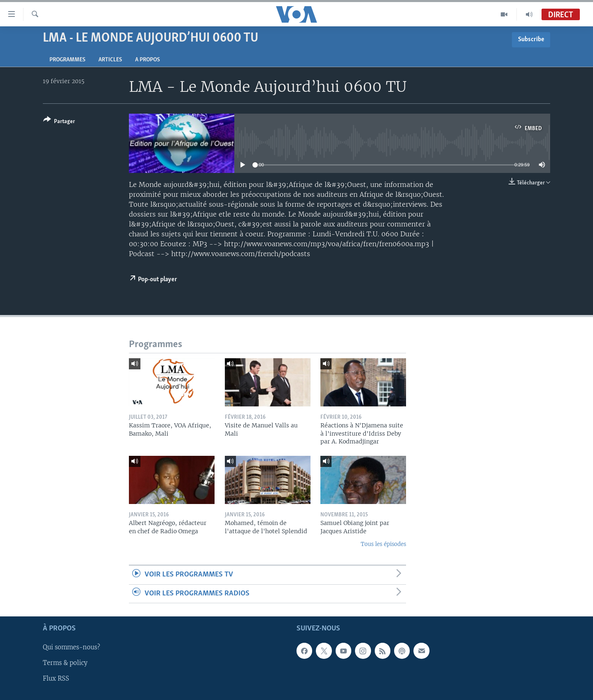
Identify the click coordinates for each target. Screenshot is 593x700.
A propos (147, 60)
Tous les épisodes (383, 544)
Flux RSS (56, 679)
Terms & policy (65, 663)
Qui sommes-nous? (71, 648)
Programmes (67, 60)
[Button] (59, 122)
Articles (110, 60)
